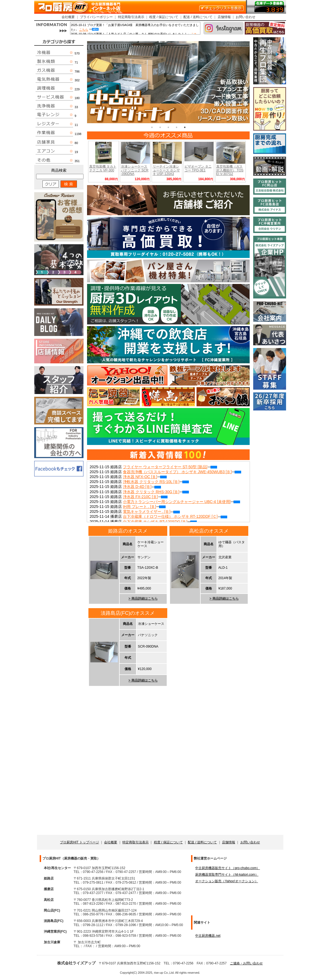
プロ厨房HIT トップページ (79, 842)
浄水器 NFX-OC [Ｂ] (145, 477)
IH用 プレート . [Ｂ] (144, 507)
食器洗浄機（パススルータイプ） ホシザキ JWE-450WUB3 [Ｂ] (182, 472)
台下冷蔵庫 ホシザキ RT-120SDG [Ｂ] (160, 522)
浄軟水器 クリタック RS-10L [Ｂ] (156, 482)
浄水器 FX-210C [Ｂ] (145, 497)
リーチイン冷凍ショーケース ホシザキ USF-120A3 (166, 170)
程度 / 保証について (164, 17)
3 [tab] (168, 127)
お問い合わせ (246, 17)
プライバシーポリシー (96, 17)
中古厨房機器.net (208, 936)
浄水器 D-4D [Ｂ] (142, 487)
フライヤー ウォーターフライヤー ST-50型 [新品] (170, 467)
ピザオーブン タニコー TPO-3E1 (198, 168)
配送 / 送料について (198, 17)
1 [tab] (152, 127)
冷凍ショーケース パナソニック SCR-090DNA (135, 170)
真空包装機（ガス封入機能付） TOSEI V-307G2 (230, 170)
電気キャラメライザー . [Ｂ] (151, 511)
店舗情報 (224, 17)
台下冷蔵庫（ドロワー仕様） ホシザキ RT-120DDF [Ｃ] (175, 516)
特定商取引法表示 (131, 17)
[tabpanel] (168, 82)
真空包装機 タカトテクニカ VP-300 (103, 168)
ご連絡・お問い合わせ (246, 963)
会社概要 (68, 17)
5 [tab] (185, 127)
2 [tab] (160, 127)
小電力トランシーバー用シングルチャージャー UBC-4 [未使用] (182, 502)
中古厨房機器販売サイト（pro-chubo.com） (227, 868)
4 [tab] (177, 127)
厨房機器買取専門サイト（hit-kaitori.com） (227, 875)
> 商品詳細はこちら (143, 599)
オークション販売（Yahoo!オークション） (227, 881)
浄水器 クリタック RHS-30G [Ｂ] (156, 492)
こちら (84, 30)
